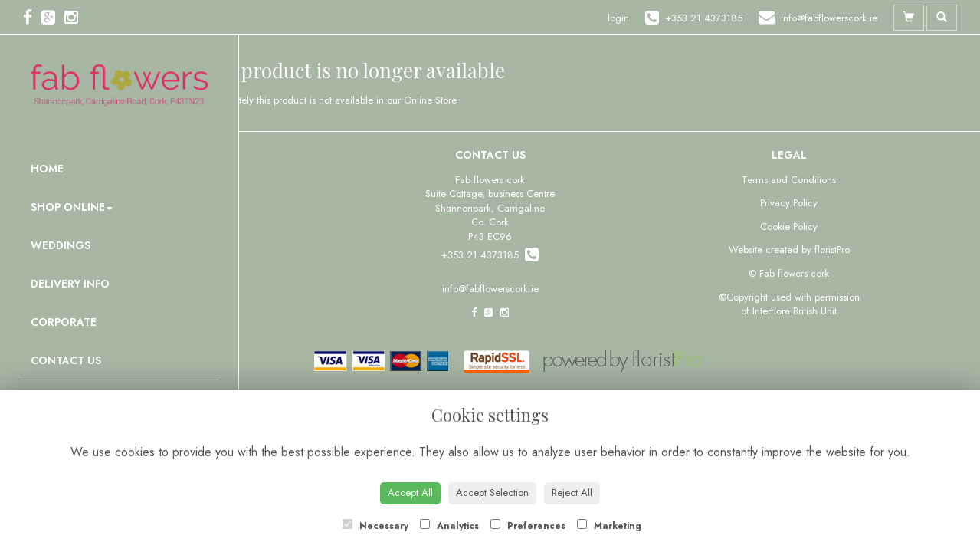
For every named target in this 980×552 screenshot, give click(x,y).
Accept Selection (492, 493)
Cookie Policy (789, 227)
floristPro (832, 250)
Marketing (609, 526)
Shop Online (72, 207)
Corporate (64, 322)
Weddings (61, 245)
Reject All (572, 493)
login (618, 18)
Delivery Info (70, 284)
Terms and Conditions (789, 180)
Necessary (375, 526)
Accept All (410, 493)
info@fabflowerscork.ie (490, 289)
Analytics (449, 526)
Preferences (528, 526)
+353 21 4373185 (490, 255)
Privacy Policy (789, 203)
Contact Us (66, 360)
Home (47, 169)
